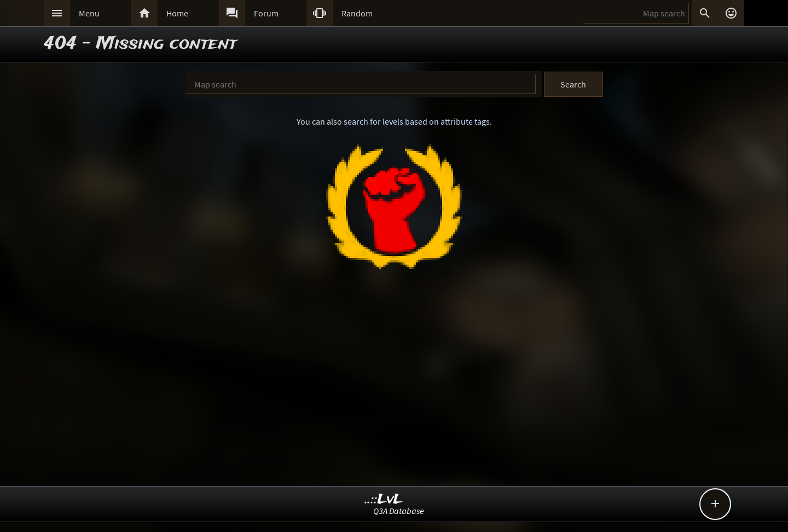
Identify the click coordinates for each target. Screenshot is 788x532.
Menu (89, 13)
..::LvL (384, 499)
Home (177, 13)
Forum (266, 13)
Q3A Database (399, 511)
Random (357, 13)
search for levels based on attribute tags (417, 121)
